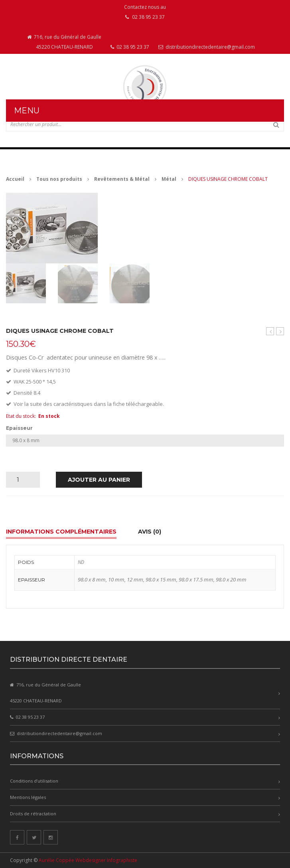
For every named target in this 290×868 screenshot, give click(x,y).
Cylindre (270, 331)
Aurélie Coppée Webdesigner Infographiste (88, 860)
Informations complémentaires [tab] (61, 532)
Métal (169, 179)
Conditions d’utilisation (34, 781)
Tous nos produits (59, 179)
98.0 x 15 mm (161, 579)
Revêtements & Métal (122, 179)
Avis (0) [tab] (150, 532)
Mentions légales (28, 797)
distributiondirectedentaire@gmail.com (207, 47)
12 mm (135, 579)
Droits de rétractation (33, 814)
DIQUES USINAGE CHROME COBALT (280, 331)
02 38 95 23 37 (130, 47)
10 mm (116, 579)
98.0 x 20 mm (231, 579)
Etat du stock (20, 416)
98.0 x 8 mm (92, 579)
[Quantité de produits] (21, 480)
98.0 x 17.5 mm (196, 579)
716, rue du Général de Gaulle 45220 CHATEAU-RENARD (64, 42)
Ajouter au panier (99, 480)
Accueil (15, 179)
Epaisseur (19, 428)
